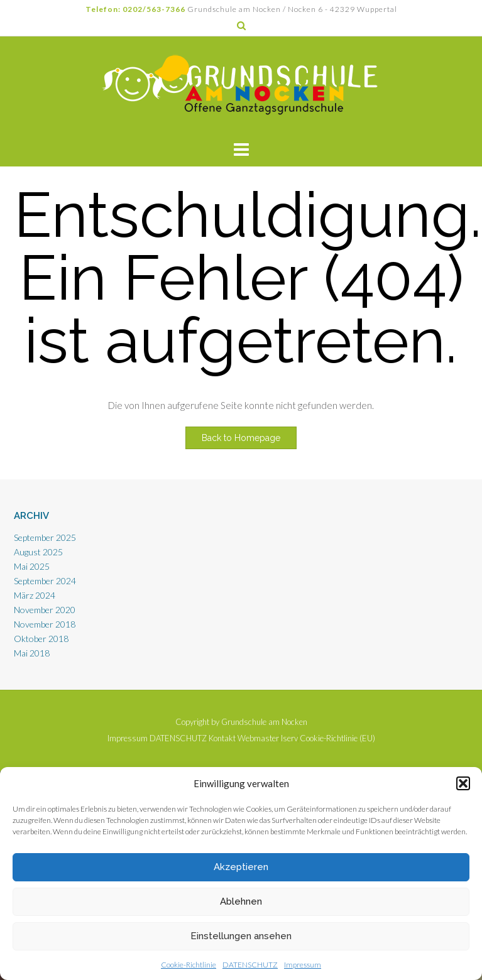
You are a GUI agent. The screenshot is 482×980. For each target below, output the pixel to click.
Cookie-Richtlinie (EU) (337, 738)
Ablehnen (241, 901)
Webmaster (258, 738)
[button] (463, 783)
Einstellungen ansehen (241, 936)
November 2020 (45, 610)
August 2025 (38, 552)
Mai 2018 (32, 653)
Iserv (289, 738)
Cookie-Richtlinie (189, 965)
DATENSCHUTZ (250, 965)
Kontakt (222, 738)
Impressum (303, 965)
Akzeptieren (241, 867)
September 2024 (45, 581)
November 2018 (45, 624)
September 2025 (45, 537)
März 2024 (35, 595)
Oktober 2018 (41, 639)
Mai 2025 (32, 566)
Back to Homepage (241, 438)
